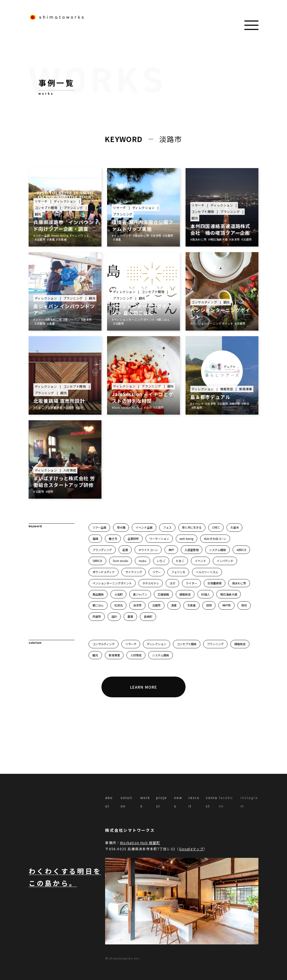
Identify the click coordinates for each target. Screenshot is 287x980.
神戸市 (226, 605)
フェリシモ (178, 572)
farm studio (121, 561)
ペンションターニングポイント (112, 583)
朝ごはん (98, 605)
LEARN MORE (143, 687)
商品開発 (98, 594)
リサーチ (131, 644)
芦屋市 (97, 616)
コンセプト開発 (187, 644)
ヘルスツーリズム (207, 572)
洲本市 (137, 605)
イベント (200, 561)
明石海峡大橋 (229, 594)
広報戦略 (163, 594)
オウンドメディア (104, 572)
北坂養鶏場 (214, 583)
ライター (191, 583)
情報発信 (185, 594)
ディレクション (157, 644)
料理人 (205, 594)
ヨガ (172, 583)
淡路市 (156, 605)
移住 (244, 605)
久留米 (235, 527)
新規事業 (114, 655)
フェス (167, 527)
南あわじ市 (239, 583)
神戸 (171, 550)
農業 (130, 616)
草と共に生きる (192, 527)
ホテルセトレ (151, 583)
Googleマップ (191, 849)
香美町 (148, 616)
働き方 (113, 539)
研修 (209, 605)
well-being (186, 539)
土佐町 (119, 594)
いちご (161, 561)
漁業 (174, 605)
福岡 (95, 539)
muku (143, 561)
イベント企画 (144, 527)
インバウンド (225, 561)
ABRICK (241, 550)
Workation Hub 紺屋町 (140, 843)
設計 (114, 616)
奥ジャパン (140, 594)
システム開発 (217, 550)
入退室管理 (191, 550)
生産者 (191, 605)
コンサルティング (104, 644)
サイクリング (134, 572)
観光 (95, 655)
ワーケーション (159, 539)
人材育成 (136, 655)
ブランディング (102, 550)
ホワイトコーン (148, 550)
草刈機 (121, 527)
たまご (180, 561)
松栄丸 (119, 605)
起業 (125, 550)
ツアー (157, 572)
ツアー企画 (99, 527)
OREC (216, 527)
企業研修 (133, 539)
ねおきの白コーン (215, 539)
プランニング (215, 644)
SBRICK (97, 561)
